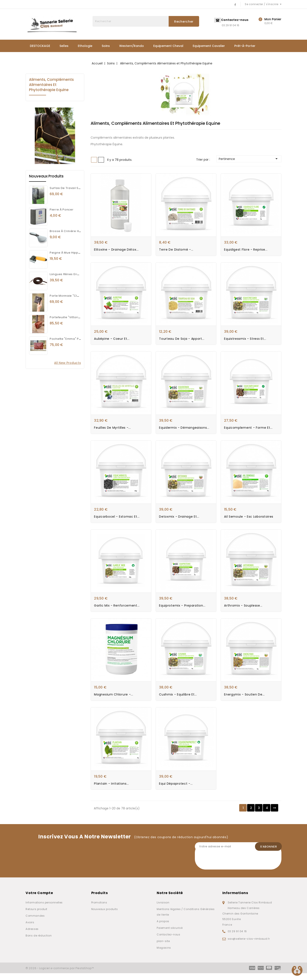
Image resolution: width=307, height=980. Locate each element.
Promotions (99, 909)
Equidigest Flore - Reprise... (246, 251)
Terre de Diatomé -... (176, 251)
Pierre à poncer (62, 210)
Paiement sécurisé (170, 935)
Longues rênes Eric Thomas (71, 274)
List (101, 160)
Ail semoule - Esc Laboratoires (249, 520)
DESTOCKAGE (40, 46)
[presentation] (227, 868)
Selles (64, 46)
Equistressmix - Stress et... (245, 340)
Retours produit (36, 916)
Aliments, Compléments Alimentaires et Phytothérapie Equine (51, 85)
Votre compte (39, 900)
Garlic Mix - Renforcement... (117, 610)
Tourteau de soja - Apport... (182, 340)
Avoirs (30, 929)
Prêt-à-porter (245, 46)
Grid (94, 160)
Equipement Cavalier (209, 46)
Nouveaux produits (105, 916)
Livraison (163, 909)
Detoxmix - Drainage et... (179, 520)
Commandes (35, 923)
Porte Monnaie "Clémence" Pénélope (78, 296)
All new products (67, 363)
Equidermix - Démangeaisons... (184, 430)
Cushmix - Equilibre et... (178, 700)
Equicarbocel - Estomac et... (117, 520)
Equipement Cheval (168, 46)
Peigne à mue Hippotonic (69, 253)
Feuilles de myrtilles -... (112, 430)
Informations (235, 900)
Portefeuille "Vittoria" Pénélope (73, 317)
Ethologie (85, 46)
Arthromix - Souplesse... (243, 610)
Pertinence (249, 159)
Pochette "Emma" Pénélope (71, 339)
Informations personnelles (44, 909)
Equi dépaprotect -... (176, 790)
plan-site (163, 948)
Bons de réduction (39, 942)
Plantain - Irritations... (112, 790)
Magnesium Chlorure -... (114, 700)
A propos (163, 928)
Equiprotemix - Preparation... (182, 610)
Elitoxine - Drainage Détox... (116, 251)
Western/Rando (132, 46)
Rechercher (184, 22)
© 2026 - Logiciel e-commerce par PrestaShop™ (60, 975)
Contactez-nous (168, 941)
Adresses (32, 936)
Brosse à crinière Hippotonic (72, 231)
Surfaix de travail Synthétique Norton (78, 188)
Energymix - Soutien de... (244, 700)
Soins (106, 46)
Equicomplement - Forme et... (248, 430)
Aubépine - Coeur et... (112, 340)
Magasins (164, 955)
